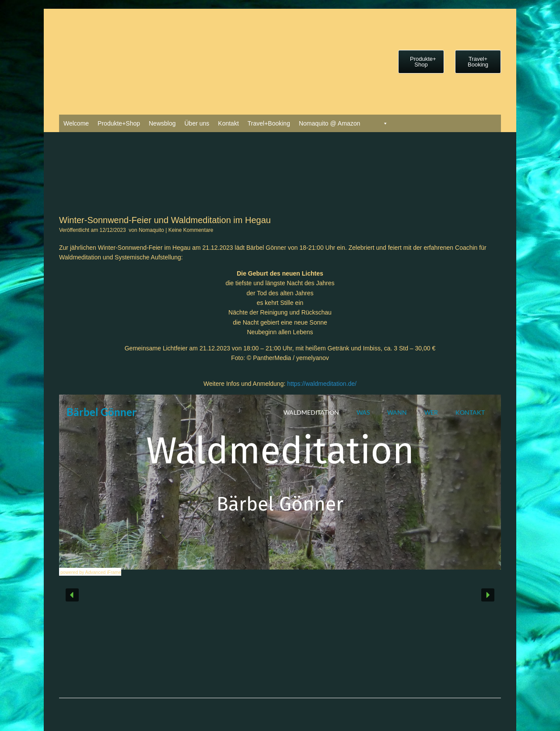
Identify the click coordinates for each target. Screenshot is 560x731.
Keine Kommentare (191, 230)
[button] (72, 595)
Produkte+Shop (119, 123)
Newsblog (162, 123)
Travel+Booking (269, 123)
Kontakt (228, 123)
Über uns (197, 123)
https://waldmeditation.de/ (322, 384)
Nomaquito (151, 230)
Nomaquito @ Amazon (329, 123)
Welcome (76, 123)
